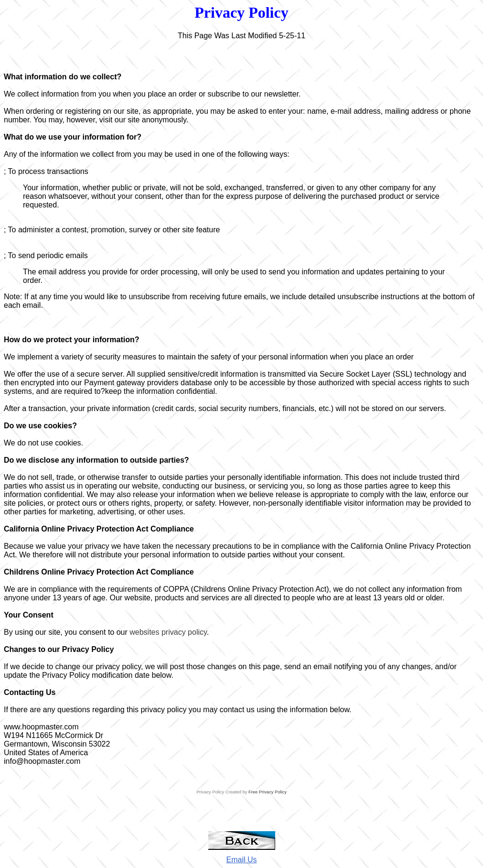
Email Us (241, 860)
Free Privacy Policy (268, 792)
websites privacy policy (168, 632)
